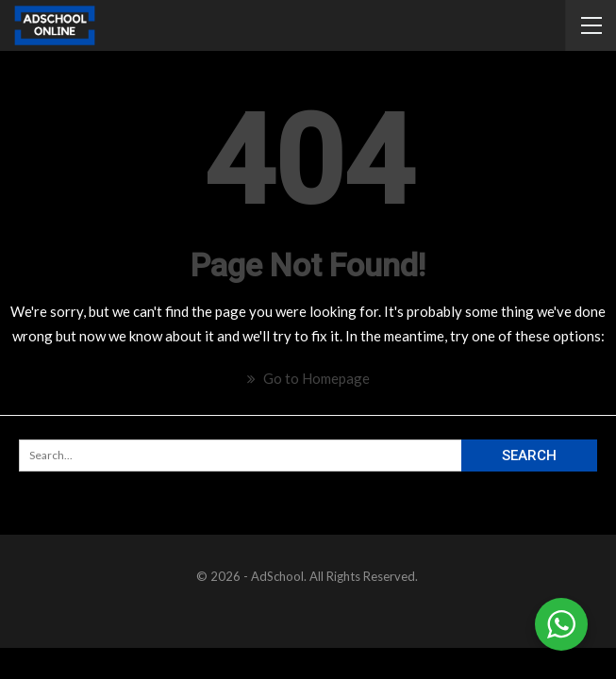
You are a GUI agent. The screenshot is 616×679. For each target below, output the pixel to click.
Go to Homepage (308, 378)
